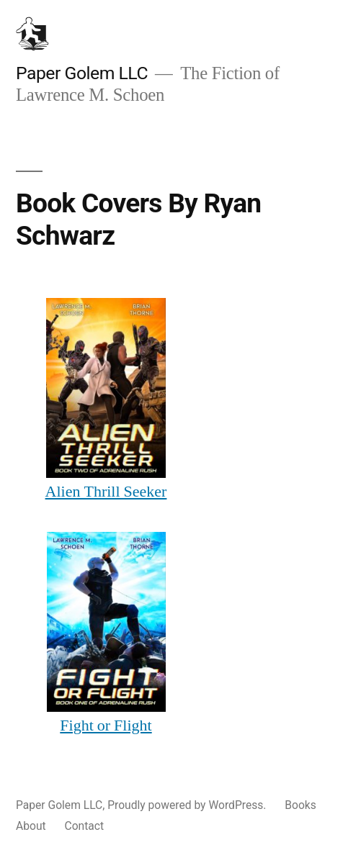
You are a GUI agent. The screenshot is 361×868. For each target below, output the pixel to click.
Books (300, 805)
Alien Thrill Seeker (106, 492)
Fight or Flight (106, 725)
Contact (85, 826)
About (31, 826)
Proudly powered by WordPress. (188, 805)
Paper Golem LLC (82, 73)
